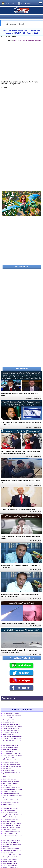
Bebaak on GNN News (9, 857)
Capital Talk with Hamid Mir (11, 728)
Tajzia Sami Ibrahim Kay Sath (11, 760)
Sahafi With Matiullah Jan (10, 756)
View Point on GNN (8, 731)
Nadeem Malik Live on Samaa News (11, 828)
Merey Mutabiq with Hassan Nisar (12, 733)
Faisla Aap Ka (7, 773)
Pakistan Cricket (8, 781)
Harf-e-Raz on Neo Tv (9, 766)
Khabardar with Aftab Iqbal (10, 741)
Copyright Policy (26, 3)
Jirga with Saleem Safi (9, 788)
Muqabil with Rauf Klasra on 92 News (12, 851)
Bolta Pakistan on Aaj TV (10, 859)
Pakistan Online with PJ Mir (11, 863)
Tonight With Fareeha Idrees (11, 790)
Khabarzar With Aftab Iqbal (10, 743)
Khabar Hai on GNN (9, 718)
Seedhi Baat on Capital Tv (10, 838)
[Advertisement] (22, 60)
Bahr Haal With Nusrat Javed (11, 845)
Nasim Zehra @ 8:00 (9, 817)
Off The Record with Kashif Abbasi (13, 722)
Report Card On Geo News (11, 815)
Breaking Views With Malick (11, 716)
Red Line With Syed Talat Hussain (13, 750)
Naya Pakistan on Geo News (11, 798)
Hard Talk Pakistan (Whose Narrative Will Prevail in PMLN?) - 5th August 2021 (21, 28)
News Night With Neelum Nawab (12, 840)
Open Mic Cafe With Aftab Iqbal (12, 737)
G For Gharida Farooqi (9, 813)
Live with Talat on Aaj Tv (10, 861)
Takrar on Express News (10, 830)
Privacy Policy (9, 3)
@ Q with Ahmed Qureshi (10, 809)
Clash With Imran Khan (9, 775)
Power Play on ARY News (10, 745)
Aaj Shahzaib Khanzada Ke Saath (13, 762)
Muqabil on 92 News (9, 714)
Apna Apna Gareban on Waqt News (11, 836)
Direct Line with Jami (9, 807)
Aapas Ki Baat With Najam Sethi (12, 819)
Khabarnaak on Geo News (10, 758)
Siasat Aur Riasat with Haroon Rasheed (11, 720)
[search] (21, 20)
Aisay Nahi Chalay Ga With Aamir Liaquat (12, 811)
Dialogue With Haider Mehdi (11, 726)
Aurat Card (6, 842)
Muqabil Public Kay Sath (10, 855)
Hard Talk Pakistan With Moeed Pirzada (28, 36)
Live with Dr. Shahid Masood (11, 710)
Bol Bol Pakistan (8, 764)
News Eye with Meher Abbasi (11, 783)
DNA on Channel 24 (9, 800)
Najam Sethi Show (8, 747)
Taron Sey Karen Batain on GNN (12, 847)
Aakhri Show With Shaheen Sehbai (13, 792)
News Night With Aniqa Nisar (11, 804)
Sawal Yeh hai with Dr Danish (11, 823)
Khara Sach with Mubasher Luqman (11, 779)
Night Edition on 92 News (10, 754)
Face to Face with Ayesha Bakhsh (12, 752)
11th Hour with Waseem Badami (12, 796)
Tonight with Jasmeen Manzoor (12, 821)
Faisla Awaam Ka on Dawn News (12, 832)
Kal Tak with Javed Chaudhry (11, 777)
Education (6, 794)
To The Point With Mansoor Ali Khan (11, 769)
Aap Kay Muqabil (8, 849)
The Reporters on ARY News (11, 724)
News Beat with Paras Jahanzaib (12, 785)
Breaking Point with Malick (10, 853)
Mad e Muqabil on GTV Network (12, 712)
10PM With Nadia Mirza (10, 825)
